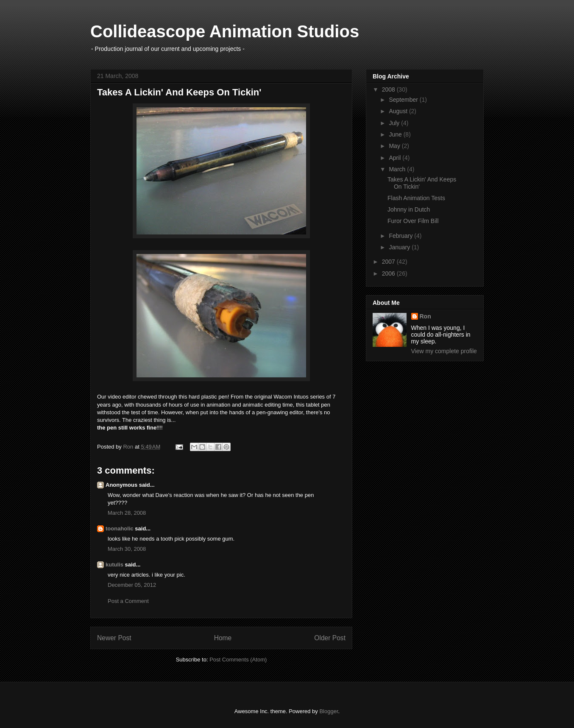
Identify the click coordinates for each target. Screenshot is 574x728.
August (399, 111)
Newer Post (114, 638)
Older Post (330, 638)
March (398, 169)
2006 (389, 273)
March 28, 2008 (127, 513)
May (395, 146)
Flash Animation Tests (416, 198)
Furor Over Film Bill (413, 221)
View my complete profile (444, 351)
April (396, 158)
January (400, 247)
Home (223, 638)
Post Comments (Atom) (238, 660)
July (395, 123)
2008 (389, 89)
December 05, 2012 (132, 585)
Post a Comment (128, 601)
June (396, 134)
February (401, 236)
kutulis (114, 565)
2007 (389, 262)
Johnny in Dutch (409, 209)
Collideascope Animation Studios (225, 31)
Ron (425, 316)
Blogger (329, 711)
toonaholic (120, 529)
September (404, 100)
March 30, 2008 (127, 549)
